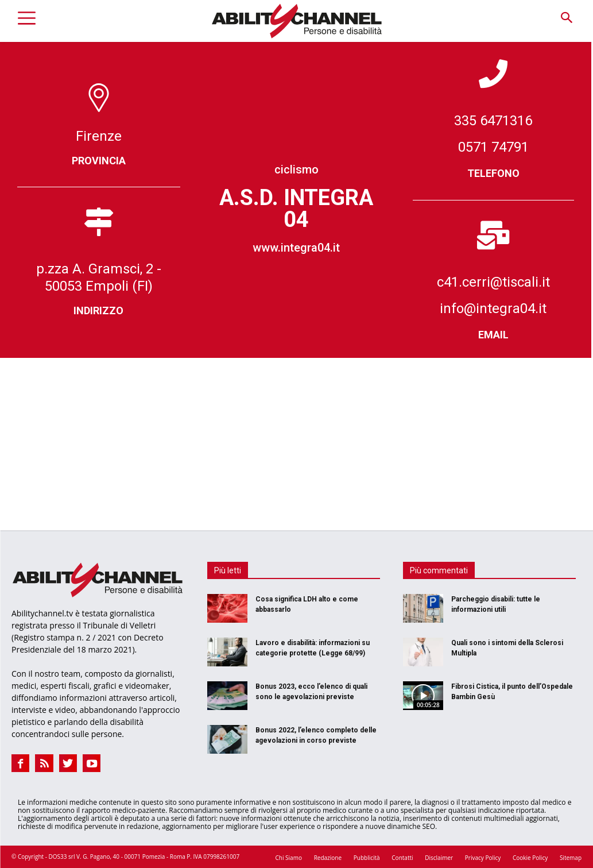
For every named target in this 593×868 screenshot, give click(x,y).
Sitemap (571, 857)
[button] (566, 18)
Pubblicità (367, 857)
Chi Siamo (289, 857)
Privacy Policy (483, 857)
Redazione (328, 857)
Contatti (402, 857)
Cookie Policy (530, 857)
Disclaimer (439, 857)
